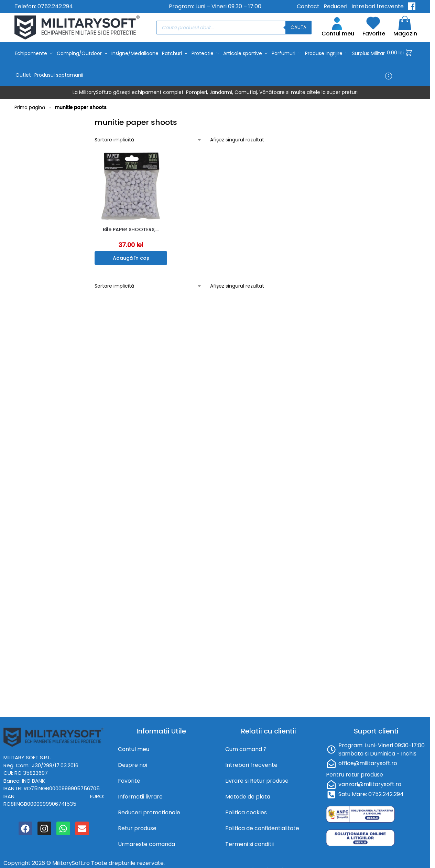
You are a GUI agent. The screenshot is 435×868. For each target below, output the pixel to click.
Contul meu (338, 28)
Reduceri (335, 6)
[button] (401, 63)
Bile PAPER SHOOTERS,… (131, 227)
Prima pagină (30, 105)
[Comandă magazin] (148, 137)
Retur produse (137, 826)
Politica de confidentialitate (262, 826)
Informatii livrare (140, 794)
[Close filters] (85, 119)
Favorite (374, 28)
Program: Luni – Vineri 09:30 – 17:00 (215, 6)
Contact (308, 6)
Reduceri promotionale (149, 810)
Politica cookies (246, 810)
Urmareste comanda (146, 842)
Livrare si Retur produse (257, 778)
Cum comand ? (246, 747)
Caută (298, 27)
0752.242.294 (55, 6)
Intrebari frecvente (378, 6)
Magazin (405, 28)
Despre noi (133, 763)
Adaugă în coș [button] (131, 256)
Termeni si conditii (249, 842)
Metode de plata (248, 794)
